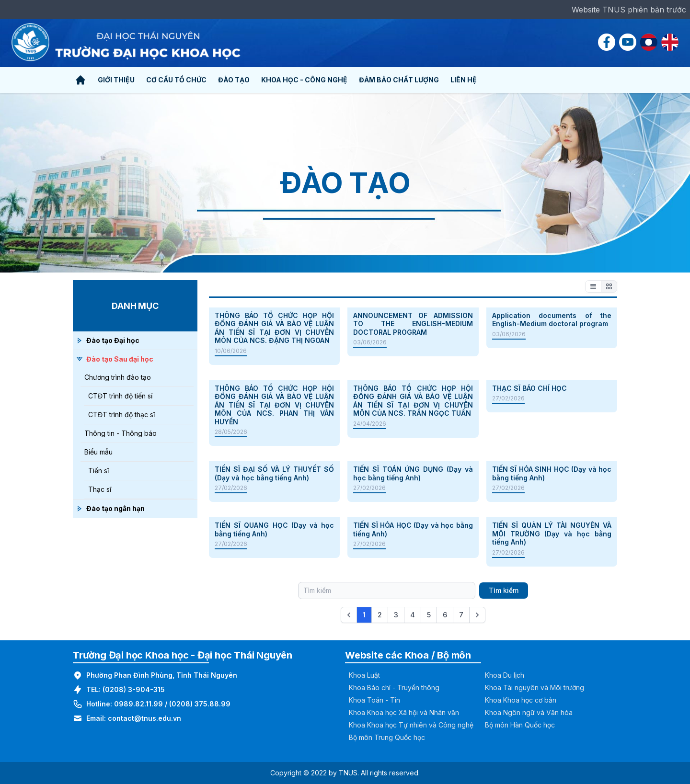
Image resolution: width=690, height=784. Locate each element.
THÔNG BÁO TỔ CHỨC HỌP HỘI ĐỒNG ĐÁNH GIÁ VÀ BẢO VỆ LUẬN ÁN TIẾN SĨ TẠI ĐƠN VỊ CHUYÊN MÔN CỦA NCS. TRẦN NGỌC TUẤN (413, 401)
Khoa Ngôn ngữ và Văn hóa (529, 712)
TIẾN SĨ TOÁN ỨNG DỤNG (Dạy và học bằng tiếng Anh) (413, 473)
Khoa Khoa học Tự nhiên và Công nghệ (411, 725)
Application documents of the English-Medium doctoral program (552, 320)
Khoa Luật (364, 675)
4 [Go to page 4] (413, 615)
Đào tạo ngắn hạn (115, 508)
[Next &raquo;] (477, 615)
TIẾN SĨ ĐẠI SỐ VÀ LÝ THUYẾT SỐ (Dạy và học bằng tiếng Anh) (274, 473)
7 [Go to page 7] (461, 615)
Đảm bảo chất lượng (399, 80)
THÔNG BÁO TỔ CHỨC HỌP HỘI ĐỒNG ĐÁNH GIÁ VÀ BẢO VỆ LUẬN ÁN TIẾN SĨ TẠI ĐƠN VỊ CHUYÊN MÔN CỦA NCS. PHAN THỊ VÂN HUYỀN (274, 405)
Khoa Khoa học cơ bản (521, 700)
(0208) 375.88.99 (200, 704)
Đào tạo (234, 80)
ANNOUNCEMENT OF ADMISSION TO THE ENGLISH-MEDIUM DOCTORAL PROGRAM (413, 324)
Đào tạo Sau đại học (120, 359)
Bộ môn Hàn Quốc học (520, 725)
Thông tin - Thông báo (121, 433)
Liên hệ (464, 80)
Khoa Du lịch (505, 675)
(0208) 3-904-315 (134, 689)
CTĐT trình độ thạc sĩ (121, 415)
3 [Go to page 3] (396, 615)
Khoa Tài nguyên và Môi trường (535, 687)
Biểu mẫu (98, 452)
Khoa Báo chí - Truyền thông (394, 687)
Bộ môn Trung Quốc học (387, 737)
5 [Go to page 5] (429, 615)
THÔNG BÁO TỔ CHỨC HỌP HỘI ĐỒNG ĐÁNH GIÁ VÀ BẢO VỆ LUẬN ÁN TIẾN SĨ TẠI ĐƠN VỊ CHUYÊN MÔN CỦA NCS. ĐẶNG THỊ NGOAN (274, 328)
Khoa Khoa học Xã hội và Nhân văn (404, 712)
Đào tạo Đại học (113, 340)
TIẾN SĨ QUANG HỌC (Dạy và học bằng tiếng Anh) (274, 529)
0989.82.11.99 (138, 704)
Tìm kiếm (504, 590)
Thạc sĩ (100, 489)
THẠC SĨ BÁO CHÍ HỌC (529, 388)
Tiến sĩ (98, 471)
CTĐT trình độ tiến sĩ (120, 396)
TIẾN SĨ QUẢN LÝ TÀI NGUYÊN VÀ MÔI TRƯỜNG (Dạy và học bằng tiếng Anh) (552, 534)
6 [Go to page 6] (445, 615)
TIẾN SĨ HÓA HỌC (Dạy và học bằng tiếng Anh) (413, 529)
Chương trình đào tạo (118, 377)
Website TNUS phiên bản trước (629, 10)
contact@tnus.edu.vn (144, 718)
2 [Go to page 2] (380, 615)
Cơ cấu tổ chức (176, 80)
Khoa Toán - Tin (374, 700)
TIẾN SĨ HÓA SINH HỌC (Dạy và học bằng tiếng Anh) (552, 473)
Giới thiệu (116, 80)
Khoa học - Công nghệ (304, 80)
